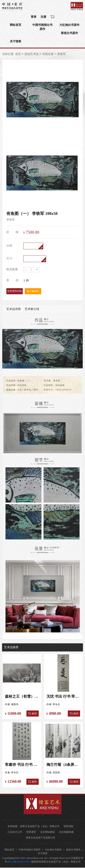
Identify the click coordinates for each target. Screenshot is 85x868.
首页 (18, 54)
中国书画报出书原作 (42, 27)
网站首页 (16, 25)
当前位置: (8, 54)
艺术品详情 (14, 309)
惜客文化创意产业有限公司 (41, 838)
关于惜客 (16, 42)
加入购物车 (33, 292)
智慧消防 (68, 827)
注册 (43, 17)
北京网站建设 (48, 832)
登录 (34, 17)
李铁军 (61, 54)
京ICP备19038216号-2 (19, 862)
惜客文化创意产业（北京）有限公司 (40, 827)
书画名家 (48, 54)
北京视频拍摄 (66, 832)
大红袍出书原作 (69, 25)
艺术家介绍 (32, 309)
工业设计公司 (15, 832)
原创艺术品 (32, 54)
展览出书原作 (69, 33)
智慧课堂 (31, 832)
